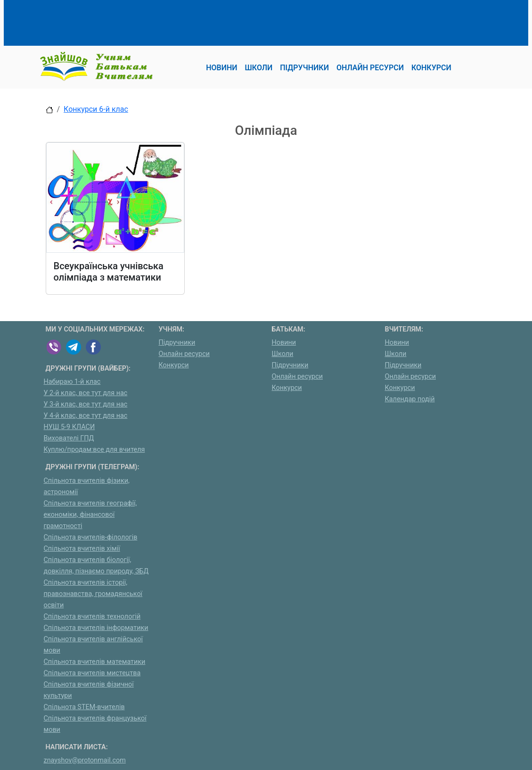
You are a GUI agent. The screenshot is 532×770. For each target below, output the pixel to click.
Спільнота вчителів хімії (82, 549)
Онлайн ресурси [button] (370, 68)
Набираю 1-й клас (72, 382)
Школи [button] (259, 68)
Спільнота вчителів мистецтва (92, 673)
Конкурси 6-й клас (96, 109)
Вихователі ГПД (69, 438)
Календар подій (410, 399)
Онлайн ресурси (184, 354)
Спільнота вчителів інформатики (96, 628)
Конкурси (174, 365)
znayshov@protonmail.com (85, 760)
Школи (283, 354)
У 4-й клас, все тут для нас (86, 416)
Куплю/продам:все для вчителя (94, 450)
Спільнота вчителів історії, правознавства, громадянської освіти (93, 594)
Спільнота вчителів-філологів (91, 537)
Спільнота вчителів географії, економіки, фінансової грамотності (90, 515)
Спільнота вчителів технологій (92, 617)
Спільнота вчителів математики (95, 662)
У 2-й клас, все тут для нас (86, 393)
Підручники (177, 343)
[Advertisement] (217, 21)
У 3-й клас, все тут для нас (86, 404)
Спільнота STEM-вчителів (84, 707)
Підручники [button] (304, 68)
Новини (284, 343)
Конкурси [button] (431, 68)
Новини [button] (221, 68)
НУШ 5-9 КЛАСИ (70, 427)
